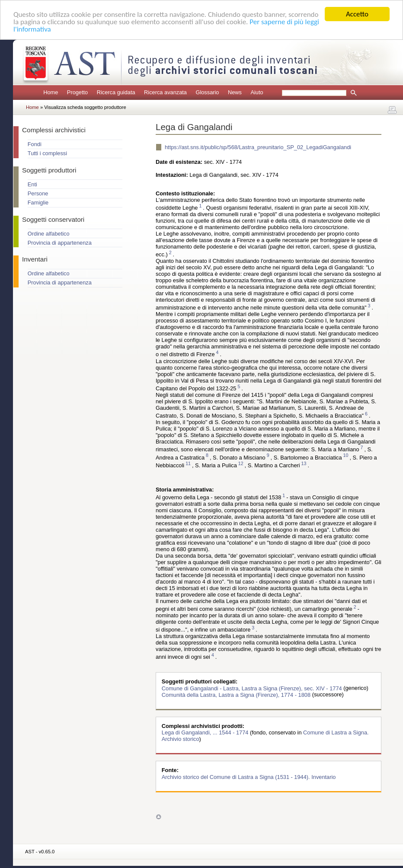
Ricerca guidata (116, 92)
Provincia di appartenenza (60, 243)
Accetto (357, 14)
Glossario (207, 92)
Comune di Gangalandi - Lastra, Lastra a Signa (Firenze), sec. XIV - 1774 (253, 688)
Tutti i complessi (47, 153)
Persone (38, 193)
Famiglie (38, 203)
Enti (32, 184)
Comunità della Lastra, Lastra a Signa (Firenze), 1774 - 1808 (237, 694)
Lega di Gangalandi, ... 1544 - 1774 (206, 732)
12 (241, 463)
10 (346, 456)
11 (188, 463)
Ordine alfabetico (49, 234)
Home (51, 92)
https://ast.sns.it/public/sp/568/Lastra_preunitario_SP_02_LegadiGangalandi (258, 147)
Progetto (77, 92)
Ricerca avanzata (165, 92)
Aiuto (257, 92)
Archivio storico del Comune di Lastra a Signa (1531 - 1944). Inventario (249, 777)
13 (304, 463)
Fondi (35, 144)
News (235, 92)
